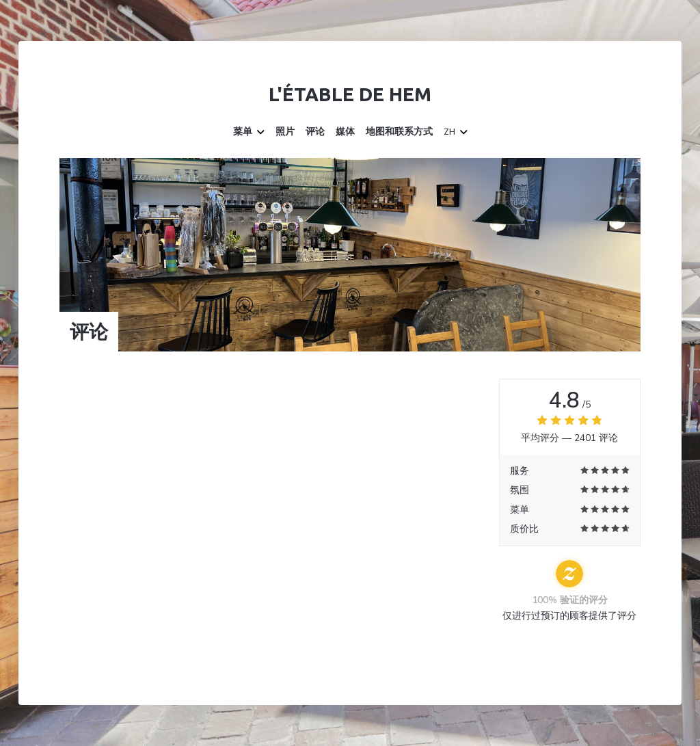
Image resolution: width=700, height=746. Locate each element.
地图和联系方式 (399, 132)
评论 (315, 132)
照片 (285, 132)
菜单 (249, 132)
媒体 (345, 132)
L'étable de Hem (350, 94)
